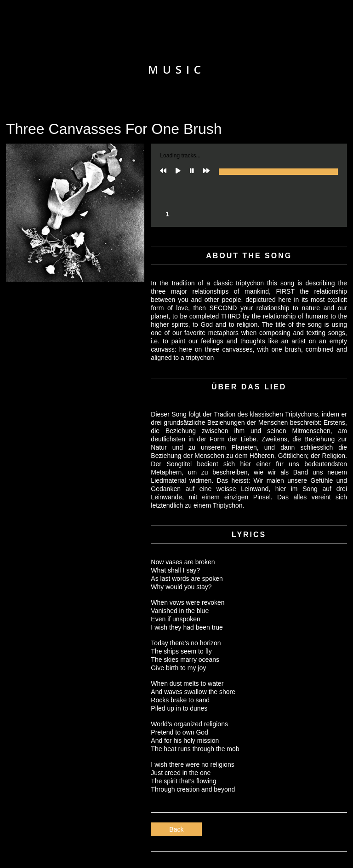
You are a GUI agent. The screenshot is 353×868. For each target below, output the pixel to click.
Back (176, 829)
